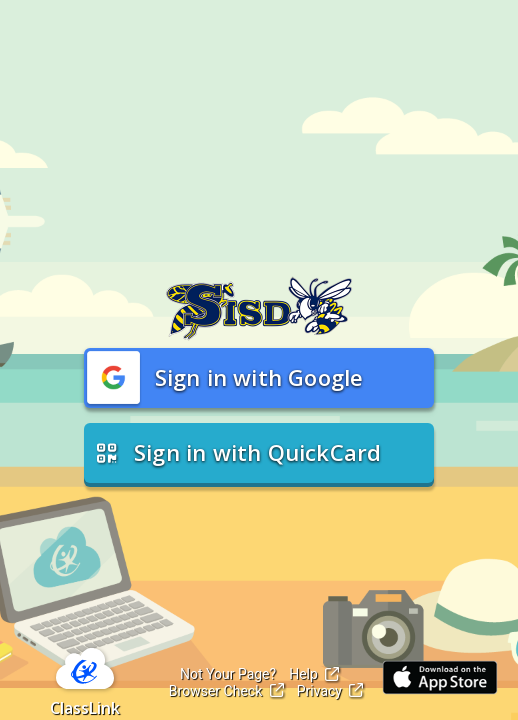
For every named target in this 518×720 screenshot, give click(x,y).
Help (314, 674)
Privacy (330, 691)
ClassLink (85, 708)
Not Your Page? (228, 674)
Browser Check (226, 691)
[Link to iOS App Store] (440, 677)
